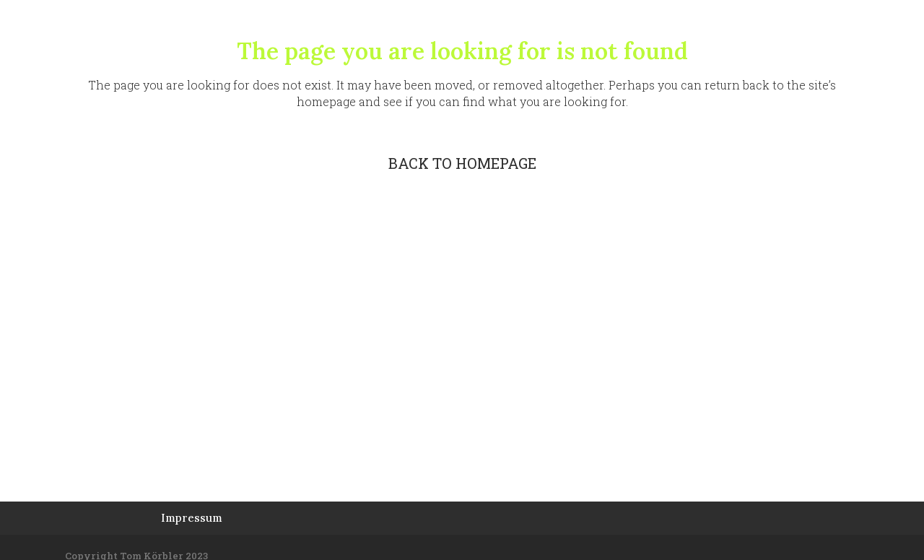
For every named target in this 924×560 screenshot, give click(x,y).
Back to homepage (462, 163)
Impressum (192, 518)
